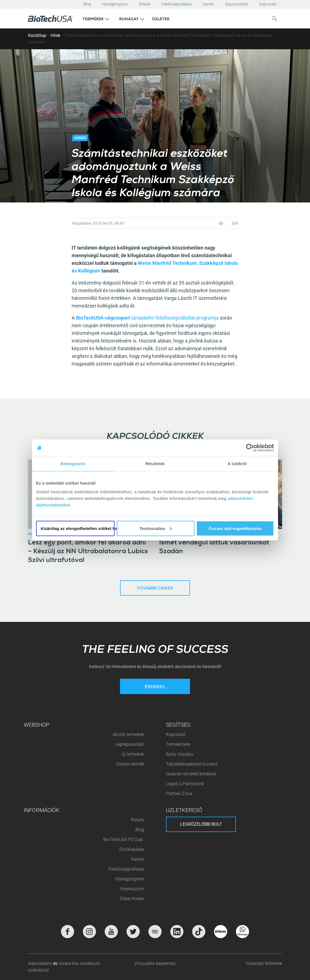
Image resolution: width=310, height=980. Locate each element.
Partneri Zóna (179, 794)
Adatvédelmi (40, 963)
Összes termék (130, 764)
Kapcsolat (268, 4)
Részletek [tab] (155, 464)
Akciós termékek (128, 734)
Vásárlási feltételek (264, 963)
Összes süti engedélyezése (235, 528)
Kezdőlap (37, 35)
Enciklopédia (132, 849)
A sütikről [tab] (237, 464)
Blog (87, 4)
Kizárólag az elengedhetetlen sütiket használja (78, 528)
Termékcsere (178, 744)
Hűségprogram (115, 4)
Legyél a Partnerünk (185, 784)
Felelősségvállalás (177, 4)
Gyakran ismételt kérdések (191, 774)
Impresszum (132, 889)
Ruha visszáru (180, 754)
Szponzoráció (237, 4)
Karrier (209, 4)
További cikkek (155, 589)
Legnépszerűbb (129, 744)
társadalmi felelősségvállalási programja (175, 318)
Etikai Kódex (132, 899)
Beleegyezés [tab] (73, 464)
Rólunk (144, 4)
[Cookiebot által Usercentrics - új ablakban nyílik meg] (250, 448)
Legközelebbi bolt (201, 824)
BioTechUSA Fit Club (124, 840)
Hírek (55, 35)
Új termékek (133, 754)
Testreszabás (156, 528)
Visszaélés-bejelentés (155, 963)
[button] (96, 19)
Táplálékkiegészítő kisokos (192, 764)
